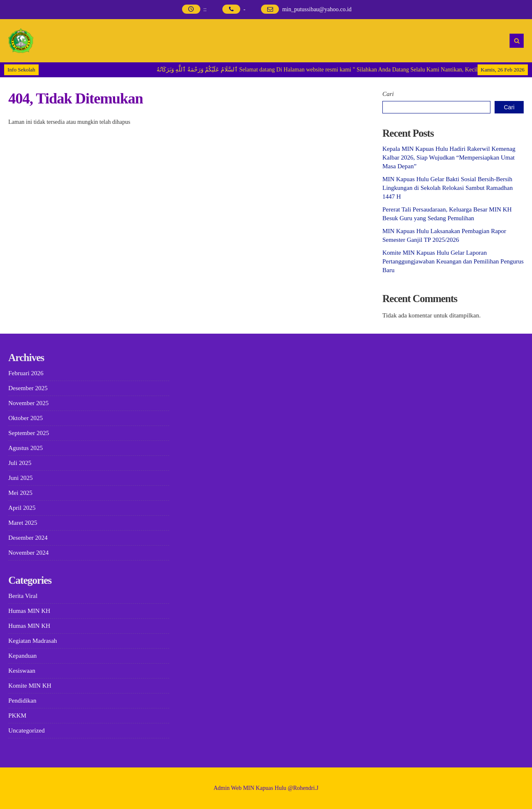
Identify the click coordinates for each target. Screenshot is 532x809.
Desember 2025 (28, 388)
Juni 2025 (21, 478)
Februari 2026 (26, 373)
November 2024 (28, 553)
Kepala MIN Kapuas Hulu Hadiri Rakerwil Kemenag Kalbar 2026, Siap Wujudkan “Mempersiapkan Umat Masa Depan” (449, 157)
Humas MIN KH (29, 611)
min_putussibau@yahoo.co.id (317, 9)
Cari (388, 94)
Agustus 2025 (26, 448)
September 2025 (29, 433)
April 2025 (22, 508)
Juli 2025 (20, 463)
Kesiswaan (22, 671)
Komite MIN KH (30, 686)
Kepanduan (22, 656)
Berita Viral (23, 596)
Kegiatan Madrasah (33, 641)
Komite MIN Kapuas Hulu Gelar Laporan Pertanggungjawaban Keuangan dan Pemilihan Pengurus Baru (453, 261)
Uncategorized (26, 730)
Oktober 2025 (26, 418)
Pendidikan (22, 701)
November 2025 (28, 403)
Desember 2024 (28, 538)
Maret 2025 (23, 523)
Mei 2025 (20, 493)
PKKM (17, 716)
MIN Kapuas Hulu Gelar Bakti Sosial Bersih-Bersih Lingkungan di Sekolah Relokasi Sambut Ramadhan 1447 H (448, 188)
